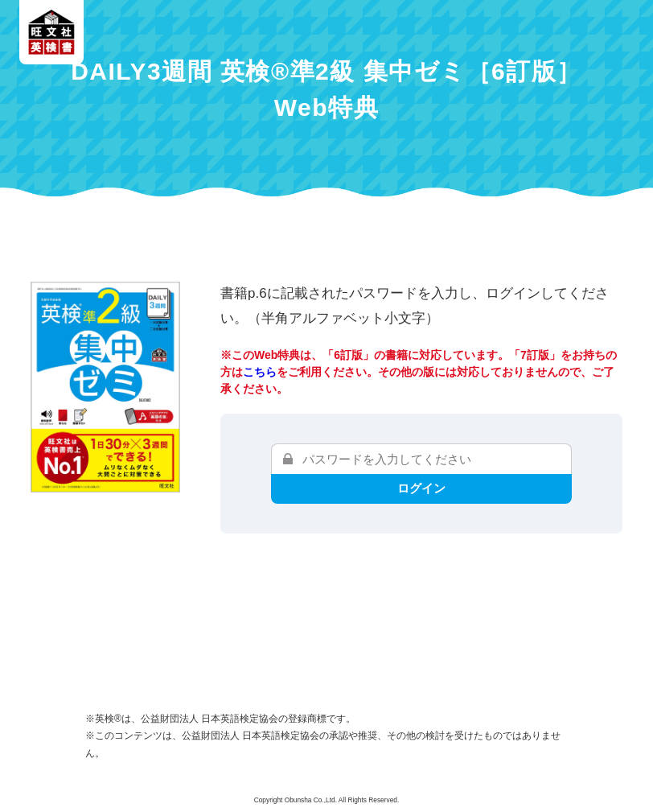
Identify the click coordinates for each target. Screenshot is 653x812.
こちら (260, 372)
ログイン (421, 488)
